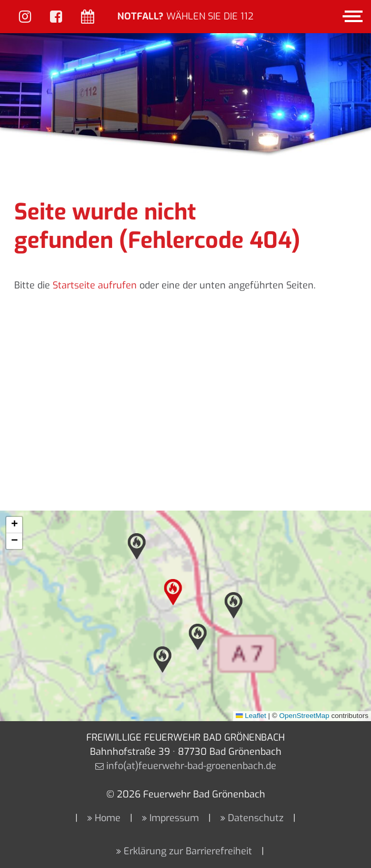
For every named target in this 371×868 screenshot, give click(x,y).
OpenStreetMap (304, 716)
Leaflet (251, 716)
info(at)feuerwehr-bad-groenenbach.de (191, 766)
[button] (173, 592)
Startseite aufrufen (95, 285)
